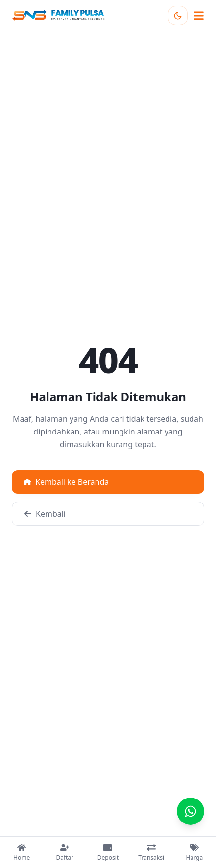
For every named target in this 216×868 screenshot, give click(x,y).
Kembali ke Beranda (66, 482)
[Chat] (191, 811)
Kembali (45, 514)
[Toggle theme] (178, 16)
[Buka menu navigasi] (199, 16)
